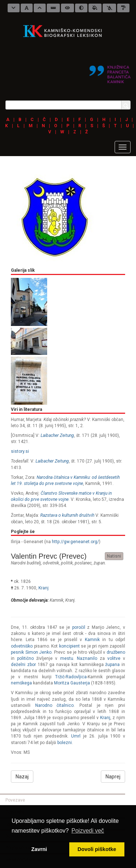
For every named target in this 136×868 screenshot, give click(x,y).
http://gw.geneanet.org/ (75, 542)
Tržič (60, 677)
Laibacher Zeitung (57, 435)
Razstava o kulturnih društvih (67, 515)
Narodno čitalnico (55, 705)
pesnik (17, 652)
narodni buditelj (26, 563)
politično (25, 658)
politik (67, 563)
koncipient (69, 646)
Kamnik (57, 600)
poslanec (83, 563)
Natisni (114, 556)
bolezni (65, 743)
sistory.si (20, 451)
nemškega (21, 683)
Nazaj (22, 777)
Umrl (76, 736)
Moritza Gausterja (72, 683)
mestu (67, 658)
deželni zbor (23, 665)
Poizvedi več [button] (88, 831)
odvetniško (22, 646)
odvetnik (51, 563)
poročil (79, 627)
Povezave (15, 800)
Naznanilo (87, 658)
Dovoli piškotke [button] (97, 849)
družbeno (116, 652)
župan (99, 563)
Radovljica (76, 677)
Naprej (113, 777)
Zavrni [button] (39, 849)
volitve (114, 658)
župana (112, 665)
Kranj (44, 588)
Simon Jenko (39, 652)
